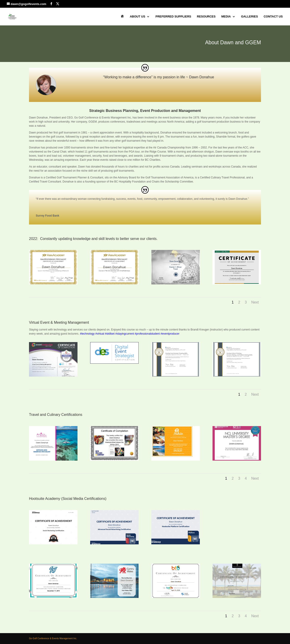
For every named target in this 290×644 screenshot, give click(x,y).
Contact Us (273, 17)
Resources (206, 17)
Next (255, 302)
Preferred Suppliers (173, 17)
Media (226, 17)
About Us (138, 17)
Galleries (249, 17)
